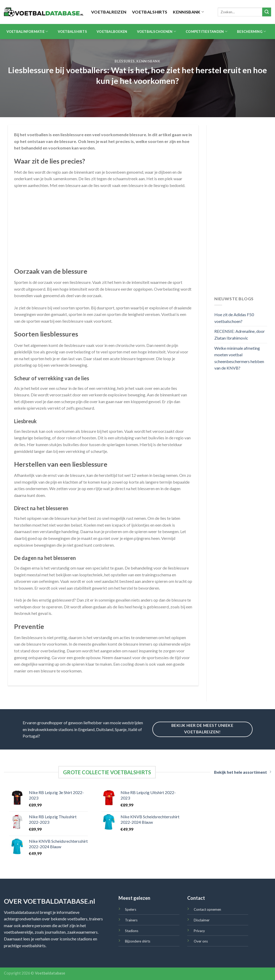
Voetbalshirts (150, 12)
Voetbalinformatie (27, 31)
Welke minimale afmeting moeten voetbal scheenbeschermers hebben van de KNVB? (239, 358)
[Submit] (267, 12)
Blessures (125, 61)
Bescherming (251, 31)
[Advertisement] (103, 230)
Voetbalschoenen (157, 31)
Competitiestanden (207, 31)
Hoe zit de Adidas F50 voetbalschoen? (234, 318)
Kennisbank (188, 12)
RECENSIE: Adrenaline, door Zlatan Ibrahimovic (240, 335)
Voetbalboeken (112, 32)
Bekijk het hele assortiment (243, 772)
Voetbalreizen (109, 12)
